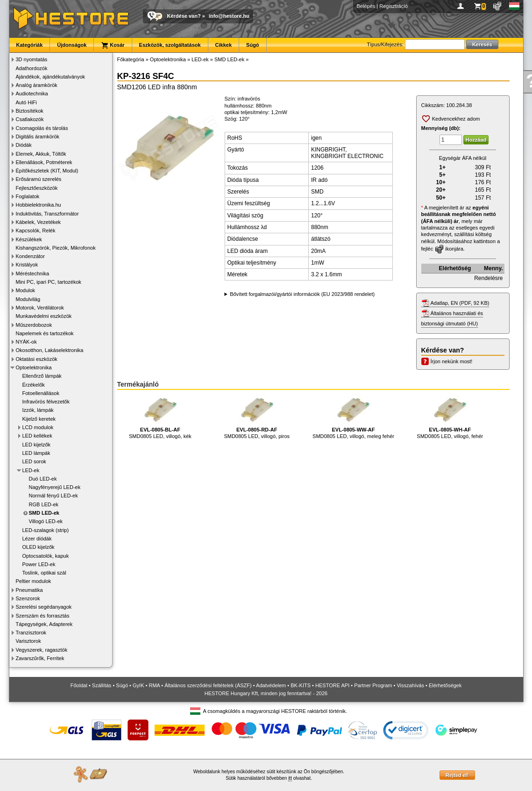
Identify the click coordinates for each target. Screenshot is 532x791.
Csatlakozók (30, 119)
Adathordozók (32, 68)
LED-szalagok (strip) (46, 530)
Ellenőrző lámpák (42, 376)
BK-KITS (301, 685)
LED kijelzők (37, 445)
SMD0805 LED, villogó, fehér (450, 417)
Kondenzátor (30, 256)
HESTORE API (332, 685)
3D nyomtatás (32, 59)
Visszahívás (410, 685)
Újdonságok (72, 45)
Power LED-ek (39, 564)
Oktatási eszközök (37, 359)
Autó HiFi (26, 102)
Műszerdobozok (34, 325)
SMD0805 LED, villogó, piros (257, 417)
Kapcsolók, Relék (36, 230)
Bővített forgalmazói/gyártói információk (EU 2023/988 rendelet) (302, 294)
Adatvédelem (271, 685)
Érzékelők (34, 385)
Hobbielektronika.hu (39, 205)
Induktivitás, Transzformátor (47, 214)
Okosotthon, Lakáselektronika (50, 350)
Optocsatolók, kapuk (46, 556)
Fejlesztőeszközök (37, 188)
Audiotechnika (32, 93)
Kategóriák (30, 45)
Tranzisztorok (31, 633)
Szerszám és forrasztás (43, 616)
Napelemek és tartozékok (45, 333)
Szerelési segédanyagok (44, 607)
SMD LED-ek (44, 513)
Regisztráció (394, 6)
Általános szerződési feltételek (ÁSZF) (208, 685)
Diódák (24, 145)
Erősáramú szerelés (39, 179)
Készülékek (29, 239)
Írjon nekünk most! (452, 361)
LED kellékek (37, 436)
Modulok (26, 290)
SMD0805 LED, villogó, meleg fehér (353, 417)
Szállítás (102, 685)
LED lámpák (36, 453)
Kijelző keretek (39, 419)
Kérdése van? (184, 16)
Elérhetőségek (445, 685)
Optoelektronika (34, 367)
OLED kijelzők (39, 547)
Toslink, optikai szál (44, 573)
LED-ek (31, 470)
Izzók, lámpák (38, 410)
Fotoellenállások (41, 393)
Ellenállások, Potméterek (44, 162)
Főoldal (79, 685)
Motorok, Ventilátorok (40, 308)
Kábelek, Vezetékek (39, 222)
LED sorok (34, 461)
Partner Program (373, 685)
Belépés (366, 6)
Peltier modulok (34, 581)
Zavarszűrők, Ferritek (40, 658)
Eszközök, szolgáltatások (170, 45)
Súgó (253, 45)
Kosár (113, 45)
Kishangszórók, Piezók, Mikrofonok (56, 248)
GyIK (138, 685)
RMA (154, 685)
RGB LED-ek (44, 504)
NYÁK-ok (26, 342)
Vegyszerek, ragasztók (42, 650)
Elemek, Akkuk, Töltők (41, 154)
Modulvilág (28, 299)
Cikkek (223, 45)
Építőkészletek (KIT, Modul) (47, 171)
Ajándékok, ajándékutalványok (51, 77)
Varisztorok (28, 641)
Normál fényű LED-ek (53, 496)
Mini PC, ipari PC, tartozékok (49, 282)
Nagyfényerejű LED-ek (55, 487)
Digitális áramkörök (38, 137)
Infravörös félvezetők (46, 402)
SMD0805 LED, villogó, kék (160, 417)
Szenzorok (28, 598)
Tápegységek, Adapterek (44, 624)
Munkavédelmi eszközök (44, 316)
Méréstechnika (33, 273)
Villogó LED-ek (46, 521)
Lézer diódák (37, 539)
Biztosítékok (30, 111)
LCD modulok (38, 427)
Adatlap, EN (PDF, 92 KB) (460, 303)
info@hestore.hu (229, 16)
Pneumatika (29, 590)
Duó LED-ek (43, 479)
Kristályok (27, 265)
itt (290, 778)
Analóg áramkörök (37, 85)
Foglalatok (28, 196)
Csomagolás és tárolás (42, 128)
